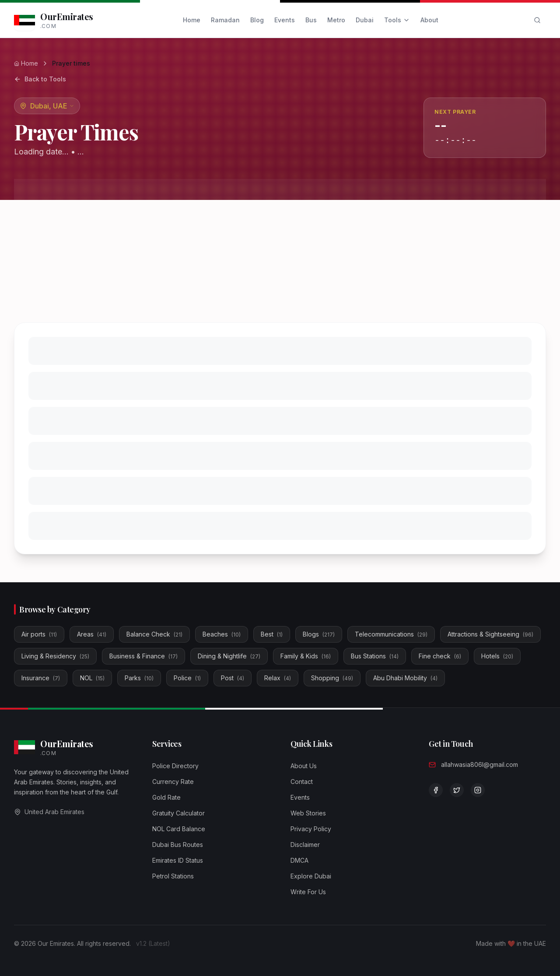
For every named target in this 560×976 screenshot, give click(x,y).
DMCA (299, 860)
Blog (257, 20)
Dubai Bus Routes (178, 845)
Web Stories (308, 813)
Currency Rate (173, 782)
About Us (304, 766)
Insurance (41, 678)
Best (272, 634)
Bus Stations (375, 656)
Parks (139, 678)
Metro (336, 20)
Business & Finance (143, 656)
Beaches (222, 634)
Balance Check (154, 634)
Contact (302, 782)
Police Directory (175, 766)
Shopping (332, 678)
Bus (311, 20)
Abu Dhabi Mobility (405, 678)
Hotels (497, 656)
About (429, 20)
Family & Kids (306, 656)
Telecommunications (391, 634)
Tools (397, 20)
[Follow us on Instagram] (478, 790)
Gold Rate (166, 797)
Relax (278, 678)
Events (285, 20)
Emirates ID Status (178, 860)
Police (187, 678)
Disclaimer (305, 845)
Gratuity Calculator (178, 813)
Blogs (319, 634)
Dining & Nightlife (229, 656)
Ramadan (225, 20)
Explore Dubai (311, 876)
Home (192, 20)
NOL (92, 678)
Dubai (365, 20)
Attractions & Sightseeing (490, 634)
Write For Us (308, 892)
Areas (92, 634)
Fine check (440, 656)
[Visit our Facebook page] (436, 790)
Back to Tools (40, 79)
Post (233, 678)
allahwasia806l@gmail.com (479, 764)
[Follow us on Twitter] (457, 790)
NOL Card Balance (179, 829)
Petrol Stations (173, 876)
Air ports (39, 634)
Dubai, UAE (52, 106)
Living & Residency (55, 656)
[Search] (537, 20)
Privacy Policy (311, 829)
